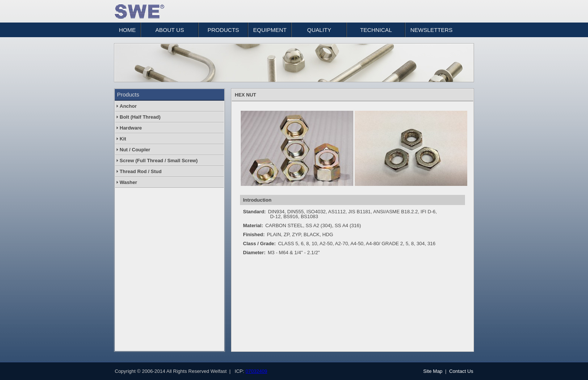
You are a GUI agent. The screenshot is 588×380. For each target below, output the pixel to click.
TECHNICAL (376, 30)
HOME (127, 30)
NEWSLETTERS (431, 30)
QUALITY (319, 30)
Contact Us (461, 371)
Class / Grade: (259, 244)
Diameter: (254, 253)
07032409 (256, 371)
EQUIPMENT (270, 30)
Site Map (433, 371)
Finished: (254, 234)
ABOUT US (169, 30)
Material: (253, 225)
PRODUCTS (223, 30)
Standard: (254, 212)
